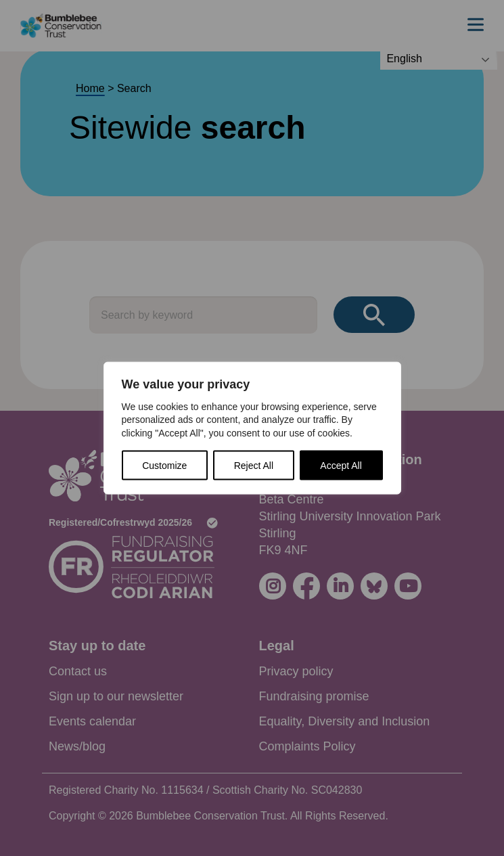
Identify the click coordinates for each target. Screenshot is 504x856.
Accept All (341, 466)
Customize (164, 466)
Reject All (254, 466)
